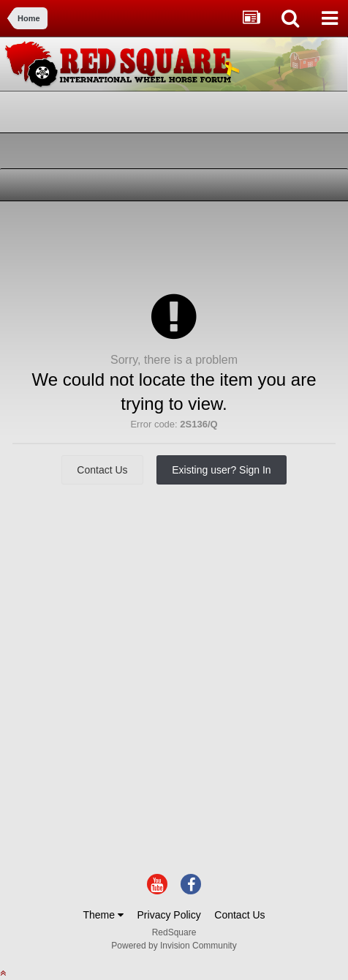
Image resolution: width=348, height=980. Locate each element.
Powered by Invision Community (174, 946)
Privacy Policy (169, 915)
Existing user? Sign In (221, 470)
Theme (103, 915)
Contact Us (102, 470)
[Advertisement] (124, 245)
